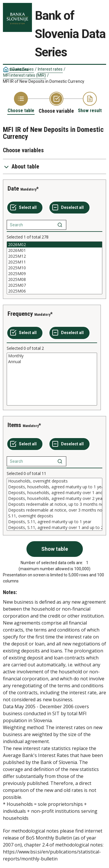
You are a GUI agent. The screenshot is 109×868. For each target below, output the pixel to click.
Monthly (52, 356)
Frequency (20, 314)
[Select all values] (25, 208)
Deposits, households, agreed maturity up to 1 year (54, 487)
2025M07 (54, 285)
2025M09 (54, 274)
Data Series (23, 69)
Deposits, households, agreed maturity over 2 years (54, 498)
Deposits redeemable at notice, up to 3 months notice (54, 504)
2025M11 (54, 262)
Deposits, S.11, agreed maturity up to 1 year (54, 522)
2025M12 (54, 256)
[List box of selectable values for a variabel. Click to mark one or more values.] (54, 268)
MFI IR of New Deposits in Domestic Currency (44, 81)
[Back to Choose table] (21, 103)
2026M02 (54, 245)
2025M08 (54, 279)
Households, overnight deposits (54, 481)
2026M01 (54, 250)
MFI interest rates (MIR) (25, 75)
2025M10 (54, 268)
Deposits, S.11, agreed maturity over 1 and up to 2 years (54, 528)
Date (13, 189)
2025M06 (54, 291)
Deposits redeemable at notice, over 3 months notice (54, 510)
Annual (52, 362)
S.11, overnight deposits (54, 516)
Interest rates (50, 69)
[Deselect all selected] (69, 208)
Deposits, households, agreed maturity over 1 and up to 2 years (54, 493)
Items (14, 425)
